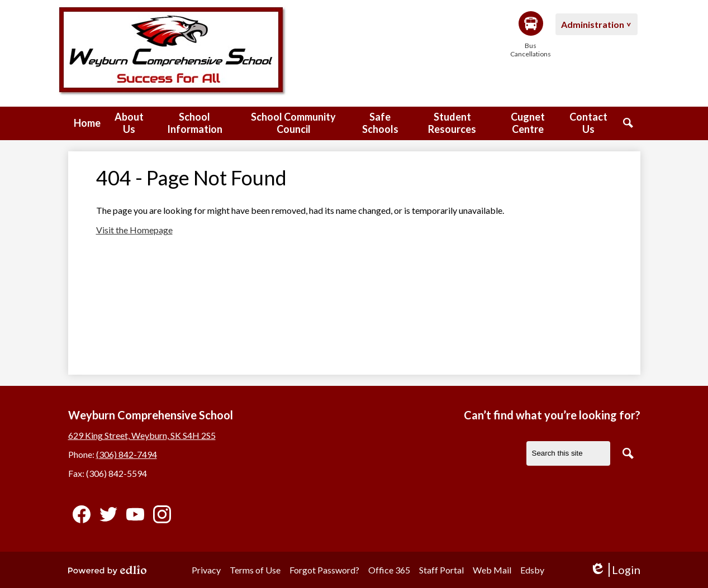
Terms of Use (255, 570)
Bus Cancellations (531, 35)
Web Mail (492, 570)
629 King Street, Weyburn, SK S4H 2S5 (142, 435)
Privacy (206, 570)
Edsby (532, 570)
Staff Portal (441, 570)
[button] (129, 123)
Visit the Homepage (134, 230)
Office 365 (389, 570)
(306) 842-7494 (127, 454)
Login (615, 570)
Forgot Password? (324, 570)
